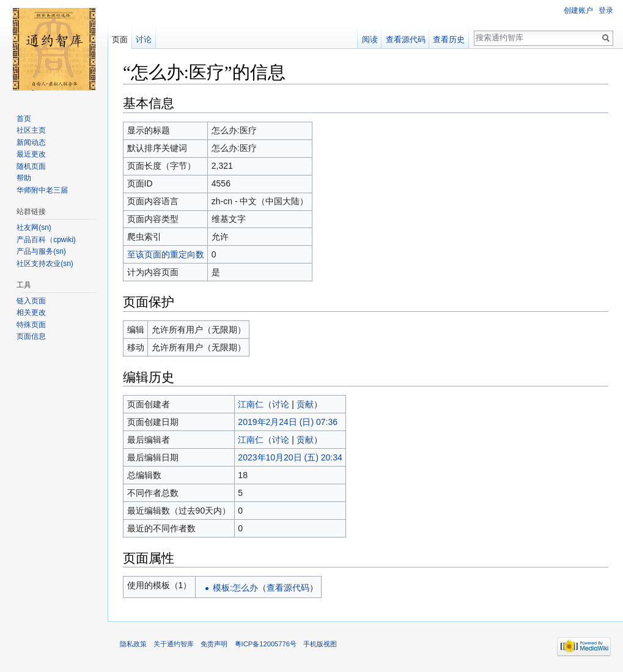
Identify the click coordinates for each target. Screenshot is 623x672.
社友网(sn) (34, 227)
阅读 (370, 39)
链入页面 (31, 301)
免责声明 (214, 644)
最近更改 (31, 154)
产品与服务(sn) (41, 251)
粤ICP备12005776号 (266, 644)
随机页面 (31, 166)
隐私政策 (133, 644)
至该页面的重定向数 (166, 254)
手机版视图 (320, 644)
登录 (606, 10)
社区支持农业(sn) (45, 264)
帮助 (24, 178)
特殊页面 (31, 325)
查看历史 (449, 39)
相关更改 (31, 312)
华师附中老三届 (42, 190)
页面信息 (31, 336)
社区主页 (31, 130)
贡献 (305, 404)
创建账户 (578, 10)
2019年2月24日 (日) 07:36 (288, 422)
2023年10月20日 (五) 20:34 (290, 457)
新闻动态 (31, 142)
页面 (120, 39)
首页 (24, 119)
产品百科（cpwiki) (46, 240)
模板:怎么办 (235, 588)
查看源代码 (288, 588)
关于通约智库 (174, 644)
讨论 (281, 404)
